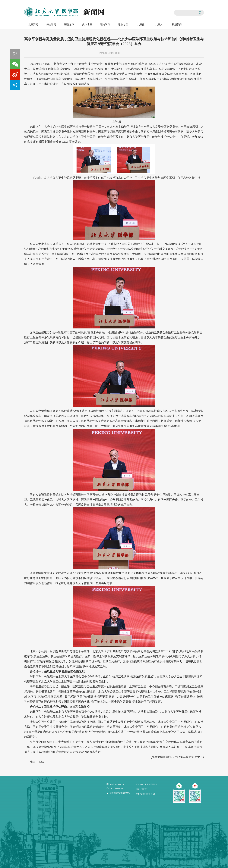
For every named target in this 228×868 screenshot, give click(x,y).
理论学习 (105, 24)
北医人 (159, 24)
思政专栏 (123, 24)
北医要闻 (33, 24)
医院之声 (69, 24)
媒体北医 (87, 24)
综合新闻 (51, 24)
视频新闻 (177, 24)
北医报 (141, 24)
